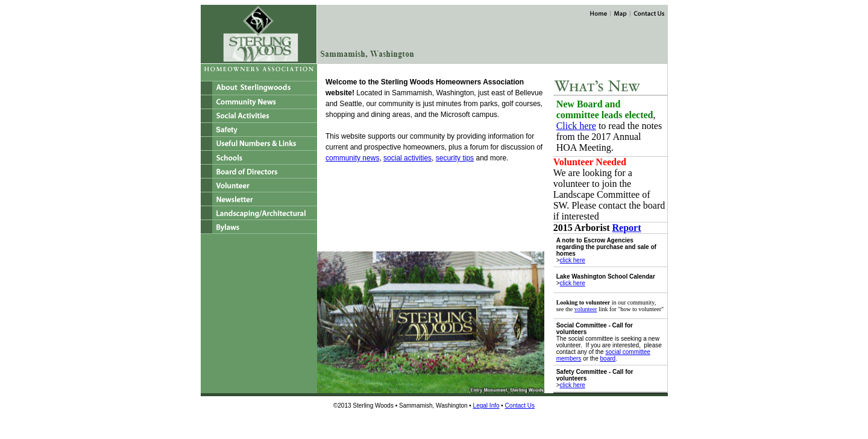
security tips (455, 158)
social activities (407, 158)
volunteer (586, 309)
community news (352, 158)
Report (626, 228)
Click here (576, 126)
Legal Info (486, 406)
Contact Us (520, 406)
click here (573, 260)
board (608, 358)
